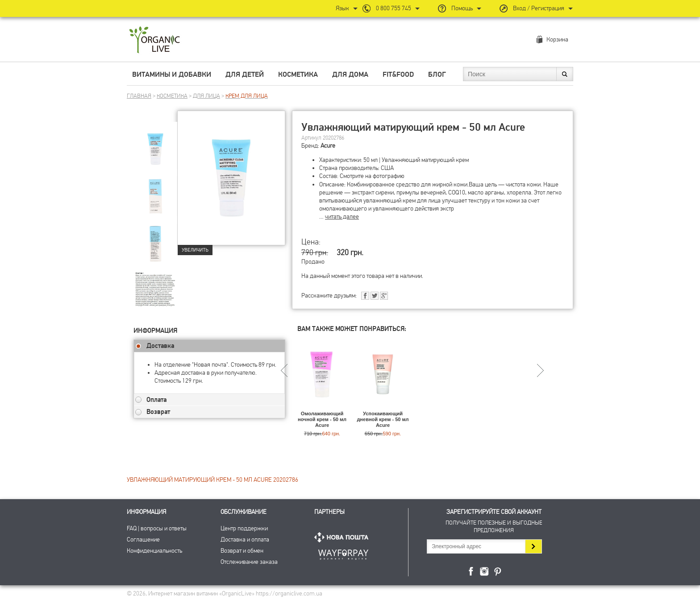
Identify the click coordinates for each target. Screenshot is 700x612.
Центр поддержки (244, 528)
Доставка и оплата (245, 540)
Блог (437, 74)
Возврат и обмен (242, 551)
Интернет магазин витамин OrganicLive (155, 40)
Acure (328, 146)
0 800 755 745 (394, 8)
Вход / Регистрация (539, 8)
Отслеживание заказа (249, 562)
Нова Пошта (343, 537)
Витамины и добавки (172, 74)
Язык (342, 8)
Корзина (557, 39)
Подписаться (533, 546)
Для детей (245, 74)
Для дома (350, 74)
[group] (155, 143)
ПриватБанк (343, 553)
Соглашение (143, 540)
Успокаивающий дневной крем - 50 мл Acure (383, 419)
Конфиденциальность (154, 551)
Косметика (298, 74)
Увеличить (195, 250)
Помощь (462, 8)
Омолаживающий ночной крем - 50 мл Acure (322, 419)
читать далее (342, 217)
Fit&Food (398, 74)
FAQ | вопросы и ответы (157, 528)
